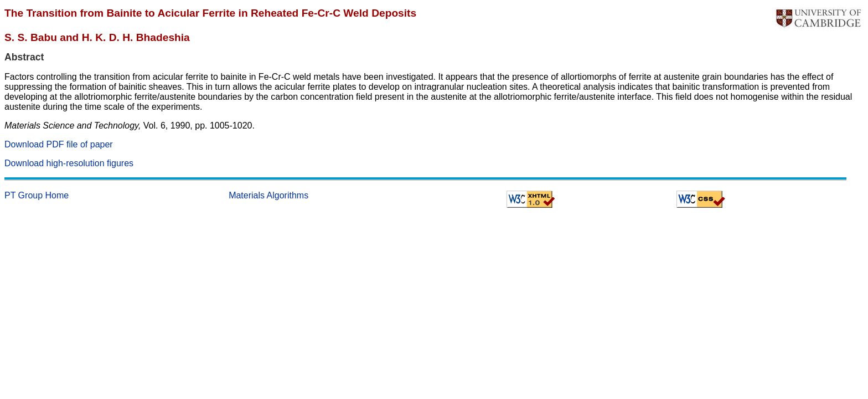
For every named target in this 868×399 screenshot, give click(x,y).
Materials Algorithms (268, 195)
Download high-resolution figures (69, 163)
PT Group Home (37, 195)
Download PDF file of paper (59, 144)
